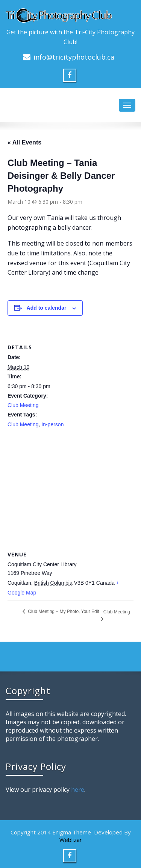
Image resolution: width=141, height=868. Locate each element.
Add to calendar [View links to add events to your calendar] (47, 308)
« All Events (24, 142)
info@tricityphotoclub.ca (74, 57)
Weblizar (71, 840)
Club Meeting (23, 405)
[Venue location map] (70, 488)
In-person (52, 424)
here (78, 790)
